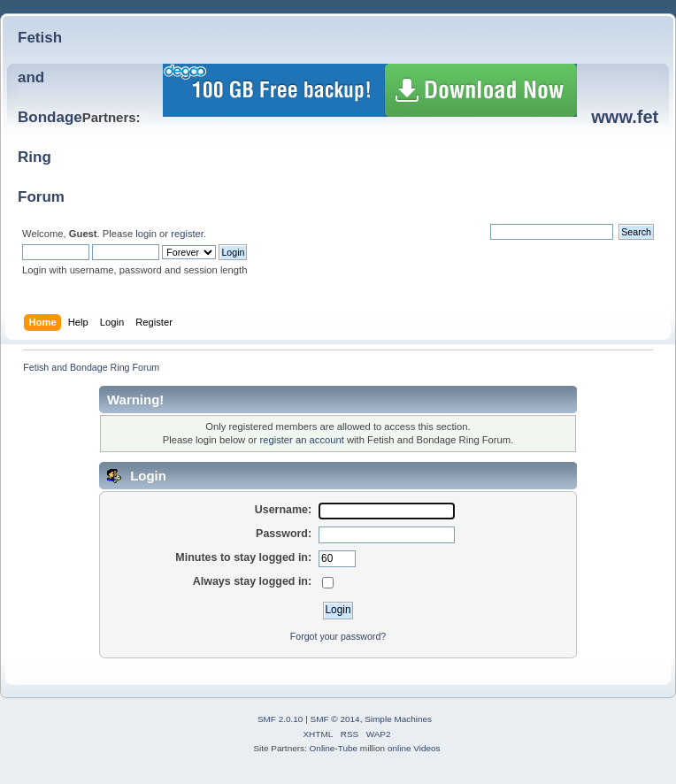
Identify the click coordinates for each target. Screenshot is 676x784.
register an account (301, 440)
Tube (348, 748)
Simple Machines (398, 719)
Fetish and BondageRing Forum (50, 117)
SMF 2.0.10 (280, 719)
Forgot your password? (338, 636)
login (146, 234)
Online (323, 748)
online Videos (414, 748)
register (187, 234)
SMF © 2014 (335, 719)
